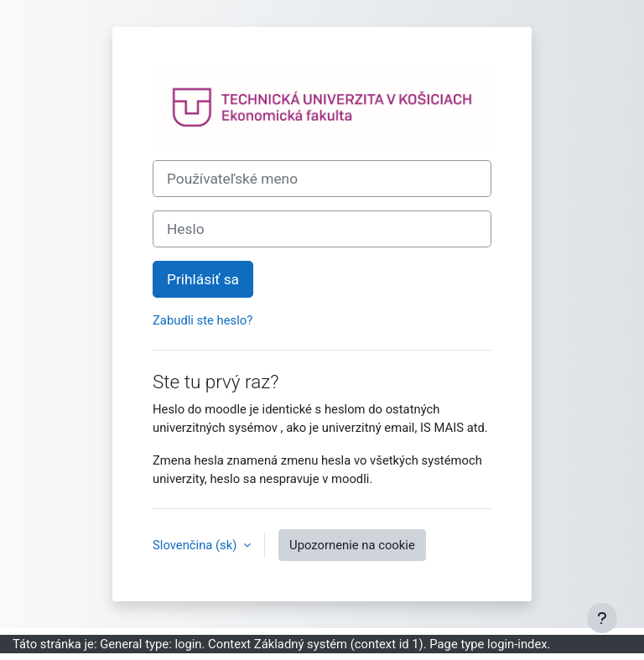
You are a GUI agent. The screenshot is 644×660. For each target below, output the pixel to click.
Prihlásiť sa (203, 279)
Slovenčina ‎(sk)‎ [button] (196, 545)
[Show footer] (602, 618)
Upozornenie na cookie (352, 545)
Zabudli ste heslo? (203, 320)
